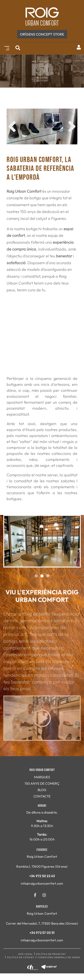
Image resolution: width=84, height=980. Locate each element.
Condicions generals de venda (59, 957)
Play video (42, 718)
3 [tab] (48, 576)
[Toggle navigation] (6, 48)
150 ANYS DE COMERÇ (42, 783)
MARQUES (42, 777)
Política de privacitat (51, 954)
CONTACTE (42, 796)
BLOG (42, 790)
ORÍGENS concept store (42, 34)
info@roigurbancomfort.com (42, 883)
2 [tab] (42, 576)
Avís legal (26, 954)
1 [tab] (36, 576)
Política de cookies (21, 957)
